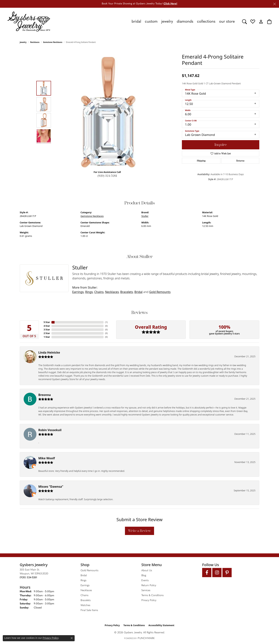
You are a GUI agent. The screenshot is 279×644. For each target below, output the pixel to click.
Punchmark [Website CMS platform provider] (146, 638)
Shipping (201, 161)
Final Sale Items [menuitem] (89, 610)
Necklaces (35, 42)
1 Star (47, 337)
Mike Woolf (47, 458)
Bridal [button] (136, 22)
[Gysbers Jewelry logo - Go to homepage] (29, 22)
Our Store (227, 22)
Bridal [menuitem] (84, 576)
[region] (108, 112)
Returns (240, 161)
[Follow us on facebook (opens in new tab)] (207, 573)
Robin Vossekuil (50, 430)
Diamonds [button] (185, 22)
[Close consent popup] (72, 638)
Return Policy (149, 586)
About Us (147, 571)
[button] (244, 22)
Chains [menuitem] (84, 595)
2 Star (47, 333)
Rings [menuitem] (83, 581)
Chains (99, 292)
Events (145, 581)
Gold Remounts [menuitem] (89, 571)
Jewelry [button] (167, 22)
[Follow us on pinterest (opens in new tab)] (227, 573)
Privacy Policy (149, 600)
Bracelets (127, 292)
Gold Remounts (160, 292)
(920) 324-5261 (107, 176)
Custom (151, 22)
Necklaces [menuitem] (86, 591)
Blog (144, 576)
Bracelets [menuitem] (86, 600)
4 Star (47, 326)
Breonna (45, 395)
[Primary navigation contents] (146, 22)
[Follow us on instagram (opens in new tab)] (217, 573)
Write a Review (139, 531)
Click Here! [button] (170, 4)
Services (146, 591)
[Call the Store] (28, 578)
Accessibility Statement (161, 625)
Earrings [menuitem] (85, 586)
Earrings (78, 292)
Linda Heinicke (49, 352)
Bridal (138, 292)
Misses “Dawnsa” (51, 487)
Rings (89, 292)
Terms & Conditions (152, 595)
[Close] (274, 4)
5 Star (47, 322)
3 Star (47, 330)
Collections (206, 22)
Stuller (145, 216)
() (106, 322)
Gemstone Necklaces (53, 42)
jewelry (23, 42)
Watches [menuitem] (85, 605)
